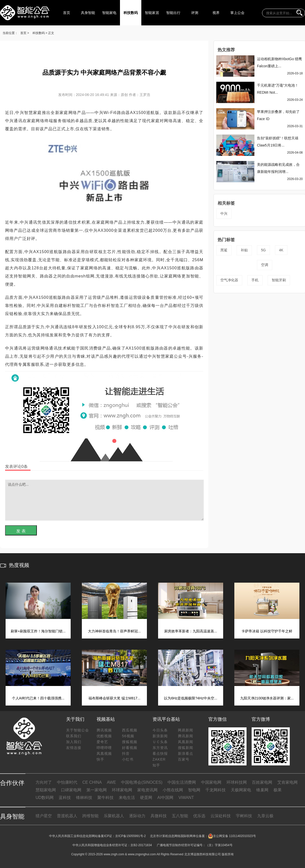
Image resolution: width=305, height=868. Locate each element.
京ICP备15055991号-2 (130, 836)
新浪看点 (186, 754)
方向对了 (44, 782)
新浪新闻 (160, 736)
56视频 (128, 736)
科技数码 (131, 13)
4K (281, 250)
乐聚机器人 (114, 816)
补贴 (244, 250)
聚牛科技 (105, 798)
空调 (265, 265)
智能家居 (152, 13)
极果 (278, 790)
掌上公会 (237, 13)
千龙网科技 (216, 790)
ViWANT (186, 798)
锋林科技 (84, 798)
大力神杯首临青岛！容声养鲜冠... (114, 631)
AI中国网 (165, 798)
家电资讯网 (147, 790)
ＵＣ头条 (160, 742)
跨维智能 (90, 816)
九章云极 (265, 816)
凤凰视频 (104, 754)
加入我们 (74, 742)
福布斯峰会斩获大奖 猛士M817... (115, 698)
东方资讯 (160, 748)
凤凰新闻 (186, 742)
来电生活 (127, 798)
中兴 (224, 214)
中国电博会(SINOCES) (142, 782)
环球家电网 (122, 790)
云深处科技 (221, 816)
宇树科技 (244, 816)
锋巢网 (262, 790)
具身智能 (88, 13)
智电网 (194, 790)
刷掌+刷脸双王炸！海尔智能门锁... (38, 631)
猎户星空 (44, 816)
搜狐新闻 (186, 748)
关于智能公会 (78, 730)
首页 (67, 13)
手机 (255, 280)
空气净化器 (229, 280)
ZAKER (159, 759)
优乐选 (199, 816)
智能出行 (173, 13)
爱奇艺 (102, 742)
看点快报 (160, 754)
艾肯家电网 (287, 782)
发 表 (21, 531)
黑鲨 (224, 250)
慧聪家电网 (46, 790)
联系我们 (74, 736)
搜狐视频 (130, 742)
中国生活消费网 (182, 782)
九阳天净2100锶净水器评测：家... (267, 698)
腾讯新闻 (186, 736)
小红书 (128, 759)
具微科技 (159, 816)
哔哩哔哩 (104, 748)
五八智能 (180, 816)
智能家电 (109, 13)
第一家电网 (97, 790)
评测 (195, 13)
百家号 (184, 759)
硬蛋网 (146, 798)
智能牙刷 (279, 280)
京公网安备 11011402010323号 (232, 836)
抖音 (126, 754)
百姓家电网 (262, 782)
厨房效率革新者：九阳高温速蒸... (191, 631)
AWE (111, 782)
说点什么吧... (104, 500)
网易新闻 (186, 730)
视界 (216, 13)
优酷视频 (104, 736)
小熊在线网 (173, 790)
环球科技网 (237, 782)
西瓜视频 (130, 730)
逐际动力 (137, 816)
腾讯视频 (104, 730)
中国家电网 (211, 782)
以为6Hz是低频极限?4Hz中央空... (190, 698)
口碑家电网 (71, 790)
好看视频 (130, 748)
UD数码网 (45, 798)
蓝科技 (65, 798)
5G (263, 250)
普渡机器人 (67, 816)
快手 (100, 759)
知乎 (156, 765)
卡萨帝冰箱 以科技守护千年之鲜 (267, 631)
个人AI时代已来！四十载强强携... (38, 698)
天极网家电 (241, 790)
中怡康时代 (67, 782)
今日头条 (160, 730)
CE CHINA (92, 782)
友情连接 (74, 748)
